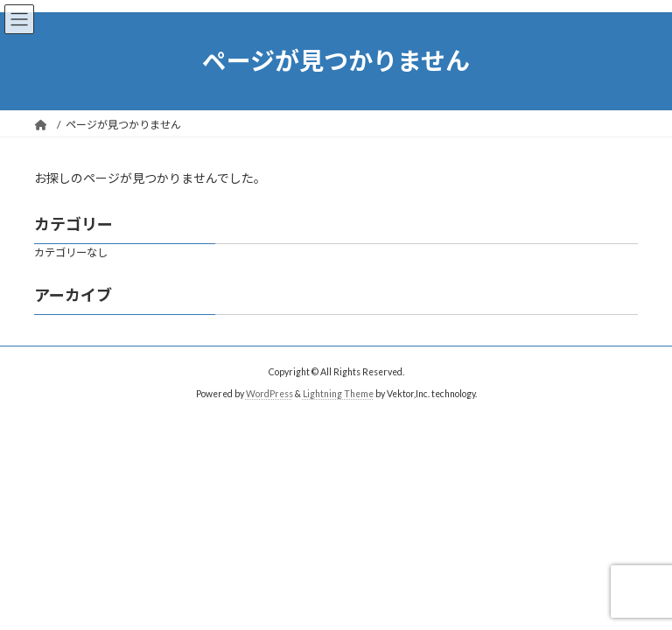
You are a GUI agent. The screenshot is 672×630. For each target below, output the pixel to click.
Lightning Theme (338, 394)
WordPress (269, 394)
